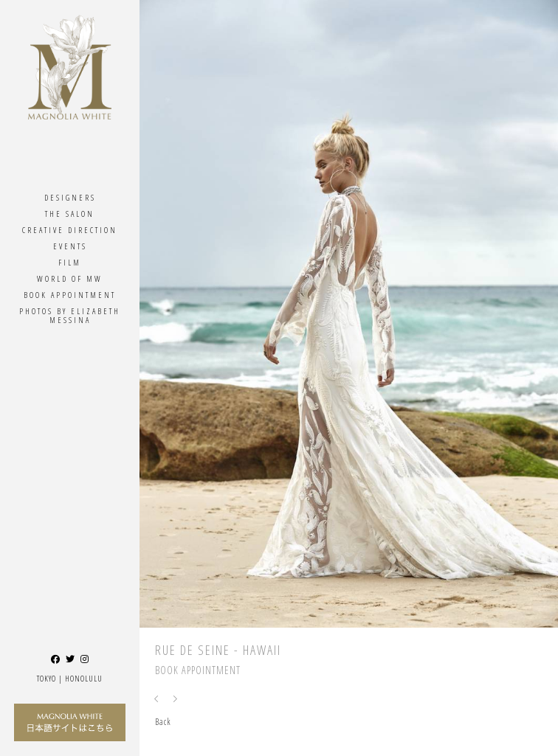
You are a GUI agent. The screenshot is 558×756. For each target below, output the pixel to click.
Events (70, 246)
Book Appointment (70, 295)
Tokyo (46, 678)
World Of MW (70, 278)
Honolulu (84, 678)
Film (70, 262)
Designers (70, 197)
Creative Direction (70, 230)
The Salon (70, 214)
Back (163, 722)
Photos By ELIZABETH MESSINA (70, 315)
